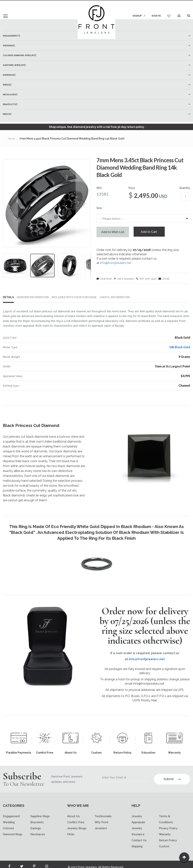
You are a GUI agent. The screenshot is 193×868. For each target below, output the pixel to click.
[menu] (96, 75)
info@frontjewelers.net (116, 263)
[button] (11, 203)
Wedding (9, 824)
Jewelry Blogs (77, 830)
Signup (137, 16)
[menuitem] (96, 46)
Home (11, 139)
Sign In (156, 16)
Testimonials (103, 818)
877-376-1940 (146, 279)
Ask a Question (124, 279)
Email (164, 279)
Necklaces (38, 836)
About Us (73, 818)
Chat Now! (104, 279)
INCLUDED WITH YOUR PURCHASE (74, 297)
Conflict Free (76, 824)
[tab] (10, 298)
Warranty (165, 836)
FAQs (71, 836)
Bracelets (37, 824)
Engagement (11, 818)
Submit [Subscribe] (172, 781)
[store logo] (96, 20)
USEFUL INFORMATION (115, 297)
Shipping (137, 848)
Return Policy (168, 842)
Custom (164, 848)
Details (8, 297)
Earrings (36, 830)
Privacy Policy (168, 830)
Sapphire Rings (40, 818)
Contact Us (139, 842)
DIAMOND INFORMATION (33, 297)
